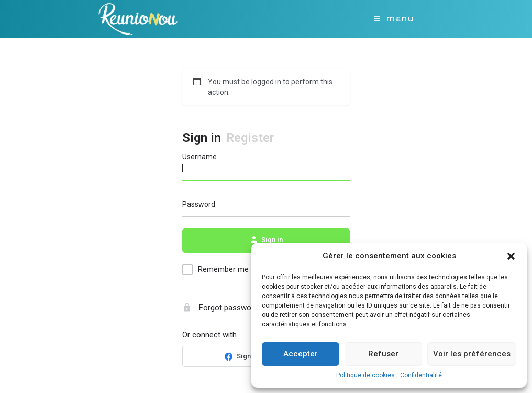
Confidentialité (421, 375)
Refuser (383, 354)
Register (250, 138)
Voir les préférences (472, 354)
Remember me (223, 269)
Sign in (202, 138)
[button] (511, 256)
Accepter (301, 354)
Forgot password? (222, 308)
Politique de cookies (365, 375)
